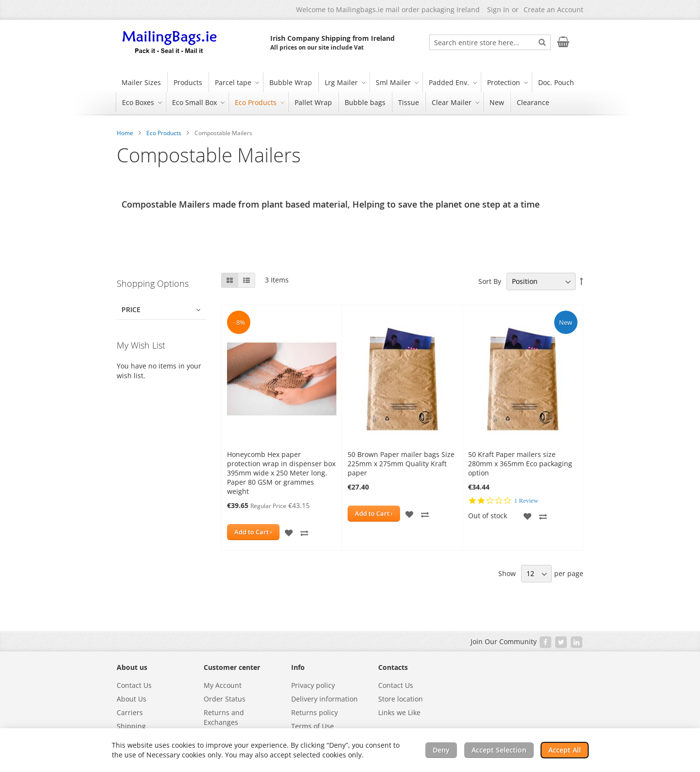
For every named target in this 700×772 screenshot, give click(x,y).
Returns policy (315, 712)
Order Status (225, 699)
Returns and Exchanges (224, 717)
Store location (401, 699)
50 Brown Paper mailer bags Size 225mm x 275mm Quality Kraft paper (401, 464)
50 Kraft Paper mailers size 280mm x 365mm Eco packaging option (520, 464)
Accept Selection (499, 750)
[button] (289, 532)
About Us (131, 699)
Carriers (130, 712)
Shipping (131, 726)
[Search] (542, 42)
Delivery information (324, 699)
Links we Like (399, 712)
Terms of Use (313, 726)
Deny (441, 750)
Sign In (498, 9)
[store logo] (170, 43)
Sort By (490, 281)
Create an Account (553, 9)
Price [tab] (131, 309)
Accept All (565, 750)
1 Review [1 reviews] (526, 500)
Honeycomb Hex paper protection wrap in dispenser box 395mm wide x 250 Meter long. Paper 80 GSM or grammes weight (281, 473)
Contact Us (134, 685)
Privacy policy (313, 685)
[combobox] (490, 42)
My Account (223, 685)
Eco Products (164, 133)
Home (125, 133)
